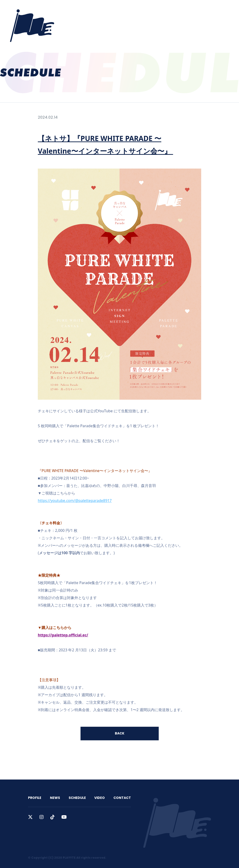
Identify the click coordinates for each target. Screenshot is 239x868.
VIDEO (152, 10)
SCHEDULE (130, 10)
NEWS (109, 10)
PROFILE (90, 10)
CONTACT (173, 10)
